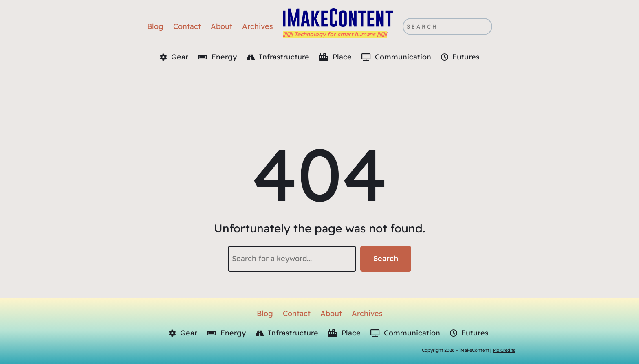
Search (386, 258)
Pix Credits (504, 350)
